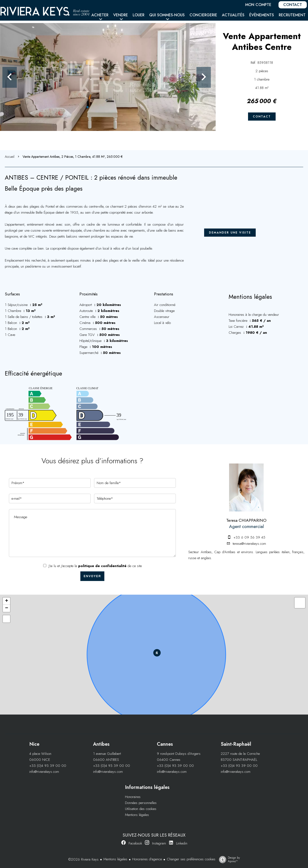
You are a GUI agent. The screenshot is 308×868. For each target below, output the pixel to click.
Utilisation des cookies (141, 809)
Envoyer (92, 576)
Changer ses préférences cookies (191, 859)
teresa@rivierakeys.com (249, 544)
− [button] (7, 608)
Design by (228, 859)
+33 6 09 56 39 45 (249, 537)
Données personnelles (141, 803)
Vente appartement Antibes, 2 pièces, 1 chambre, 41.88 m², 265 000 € (73, 157)
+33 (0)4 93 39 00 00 (48, 766)
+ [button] (7, 601)
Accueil (10, 157)
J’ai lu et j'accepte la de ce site (95, 566)
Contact (262, 117)
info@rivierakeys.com (44, 772)
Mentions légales (137, 815)
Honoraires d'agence (147, 859)
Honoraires (133, 797)
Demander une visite (230, 233)
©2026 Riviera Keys (83, 859)
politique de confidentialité (102, 566)
